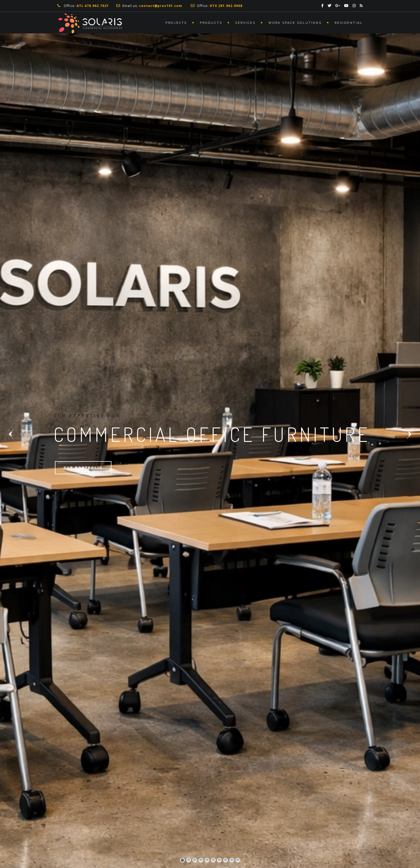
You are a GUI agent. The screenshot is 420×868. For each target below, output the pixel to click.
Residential (349, 23)
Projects (176, 23)
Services (245, 23)
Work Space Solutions (295, 23)
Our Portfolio (83, 468)
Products (211, 23)
